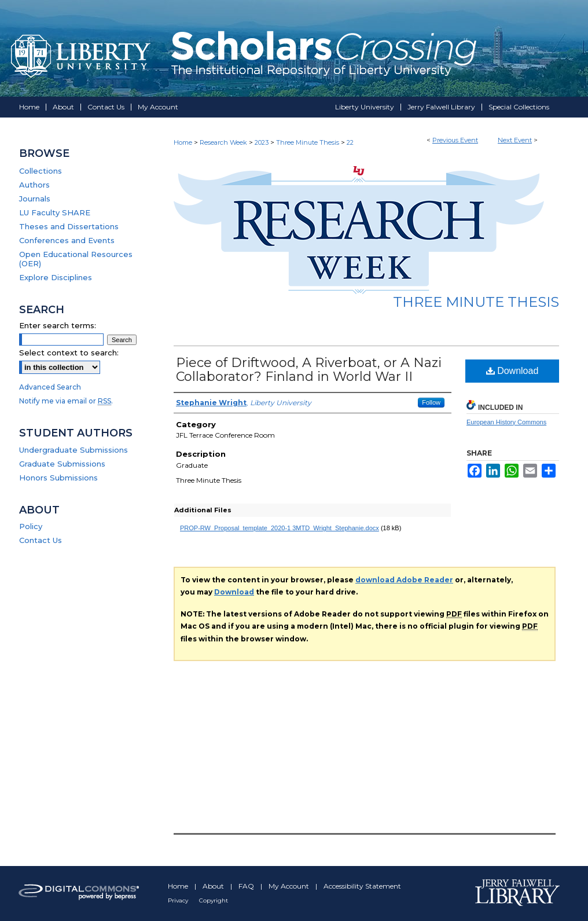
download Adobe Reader (404, 580)
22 (350, 142)
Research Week (224, 142)
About (214, 886)
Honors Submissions (58, 478)
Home (183, 142)
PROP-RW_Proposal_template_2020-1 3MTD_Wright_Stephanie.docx (280, 528)
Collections (41, 171)
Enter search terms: (58, 325)
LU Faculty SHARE (55, 212)
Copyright (214, 900)
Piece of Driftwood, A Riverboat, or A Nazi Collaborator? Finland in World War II (309, 370)
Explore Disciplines (56, 277)
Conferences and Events (67, 240)
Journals (35, 199)
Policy (31, 526)
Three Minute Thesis (308, 142)
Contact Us (41, 540)
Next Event (515, 140)
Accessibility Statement (362, 886)
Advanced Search (50, 387)
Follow (431, 402)
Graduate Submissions (62, 464)
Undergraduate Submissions (73, 450)
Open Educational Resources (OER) (76, 259)
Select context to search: (69, 353)
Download (512, 371)
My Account (290, 886)
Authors (34, 185)
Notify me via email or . (66, 401)
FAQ (247, 886)
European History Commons (506, 422)
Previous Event (455, 140)
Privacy (179, 900)
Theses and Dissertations (69, 226)
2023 (262, 142)
